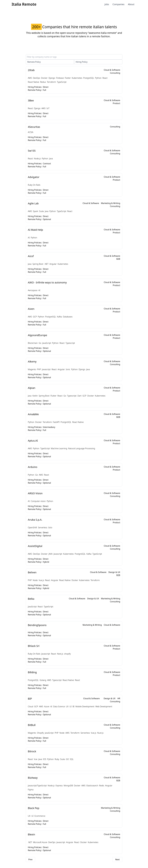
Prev (30, 859)
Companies (119, 4)
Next (117, 859)
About (131, 4)
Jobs (107, 4)
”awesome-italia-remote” (102, 33)
